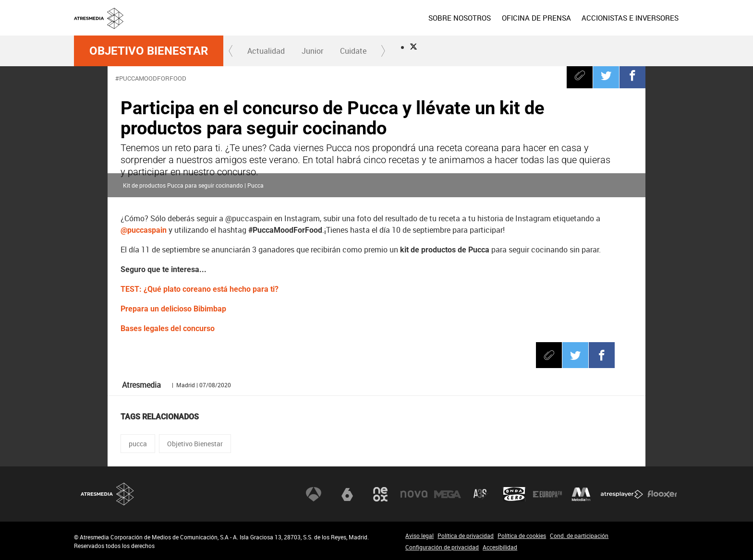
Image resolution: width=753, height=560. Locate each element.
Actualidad (266, 51)
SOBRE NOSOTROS (460, 18)
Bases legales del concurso (168, 328)
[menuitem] (460, 18)
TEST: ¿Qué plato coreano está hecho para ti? (200, 289)
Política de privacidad (466, 536)
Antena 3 (314, 494)
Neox (380, 494)
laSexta (347, 494)
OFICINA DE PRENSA (536, 18)
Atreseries (481, 494)
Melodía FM (581, 494)
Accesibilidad (500, 547)
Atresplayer (622, 494)
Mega (448, 494)
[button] (231, 51)
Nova (414, 494)
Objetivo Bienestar (149, 51)
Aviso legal (419, 536)
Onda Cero (514, 494)
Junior (312, 51)
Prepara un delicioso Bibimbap (173, 309)
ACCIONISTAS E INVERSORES (630, 18)
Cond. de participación (579, 536)
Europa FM (547, 494)
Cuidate (353, 51)
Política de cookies (522, 536)
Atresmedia (108, 494)
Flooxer (662, 494)
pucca (138, 444)
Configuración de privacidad (442, 547)
